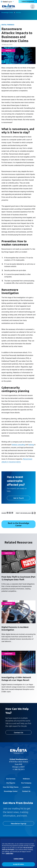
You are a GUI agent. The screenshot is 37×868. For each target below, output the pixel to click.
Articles (18, 12)
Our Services (11, 779)
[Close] (35, 842)
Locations (26, 787)
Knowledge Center (7, 12)
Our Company (26, 783)
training (31, 445)
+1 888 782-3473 (19, 769)
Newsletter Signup (19, 823)
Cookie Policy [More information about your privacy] (9, 854)
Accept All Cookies (18, 865)
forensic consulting (18, 445)
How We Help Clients (11, 787)
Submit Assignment (28, 1)
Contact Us (18, 732)
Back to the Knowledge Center (18, 524)
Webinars (26, 779)
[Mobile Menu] (33, 6)
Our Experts (11, 783)
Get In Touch (19, 498)
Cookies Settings (18, 860)
